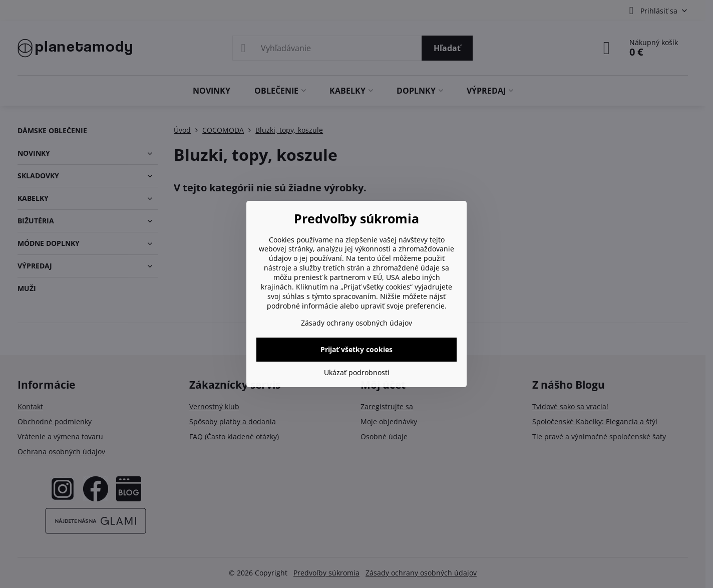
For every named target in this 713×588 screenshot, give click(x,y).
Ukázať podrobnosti (357, 372)
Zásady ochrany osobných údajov (356, 323)
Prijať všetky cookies (356, 349)
